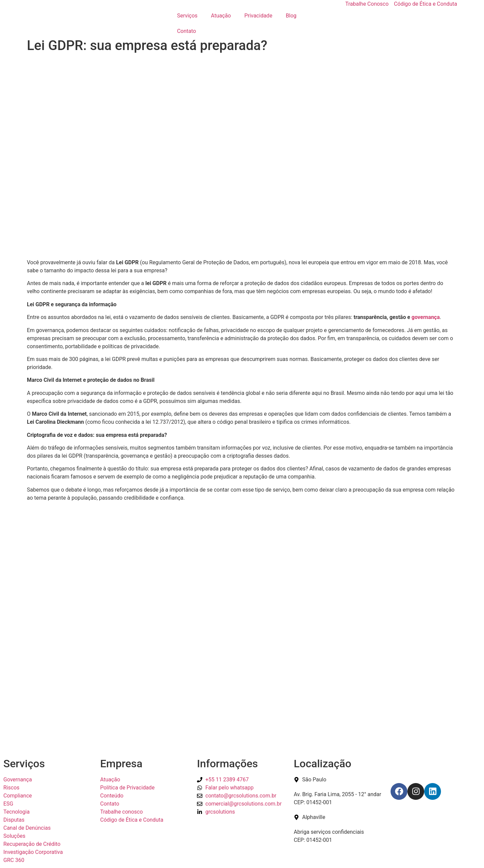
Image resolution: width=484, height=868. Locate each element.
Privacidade (258, 16)
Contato (187, 31)
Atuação (221, 16)
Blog (291, 16)
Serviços (187, 16)
